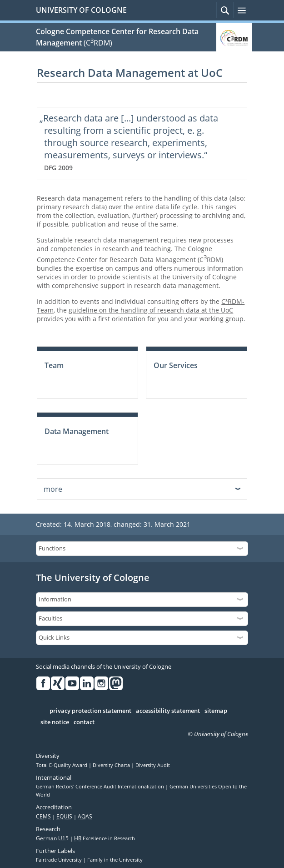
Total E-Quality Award (62, 765)
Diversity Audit (153, 765)
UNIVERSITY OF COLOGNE (81, 10)
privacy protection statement (90, 711)
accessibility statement (168, 711)
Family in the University (115, 860)
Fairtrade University (60, 860)
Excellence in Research (105, 838)
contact (84, 722)
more (53, 489)
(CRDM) (98, 43)
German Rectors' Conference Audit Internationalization (101, 787)
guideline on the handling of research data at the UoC (151, 310)
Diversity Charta (112, 765)
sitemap (216, 711)
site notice (55, 722)
